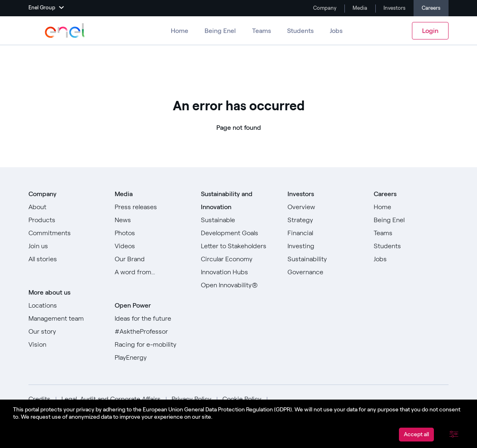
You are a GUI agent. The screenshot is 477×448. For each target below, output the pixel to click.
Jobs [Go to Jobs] (336, 31)
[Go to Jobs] (411, 259)
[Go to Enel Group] (65, 31)
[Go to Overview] (325, 207)
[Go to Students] (411, 246)
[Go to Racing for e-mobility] (152, 345)
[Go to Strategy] (325, 220)
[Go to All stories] (66, 259)
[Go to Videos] (152, 246)
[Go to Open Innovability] (238, 285)
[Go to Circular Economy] (238, 259)
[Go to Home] (411, 207)
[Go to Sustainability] (325, 259)
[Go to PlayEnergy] (152, 358)
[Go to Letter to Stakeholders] (238, 246)
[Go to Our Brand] (152, 259)
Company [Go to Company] (324, 8)
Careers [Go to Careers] (431, 8)
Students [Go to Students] (300, 31)
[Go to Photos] (152, 233)
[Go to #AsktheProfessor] (152, 332)
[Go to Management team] (66, 319)
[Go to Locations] (66, 306)
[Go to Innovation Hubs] (238, 272)
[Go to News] (152, 220)
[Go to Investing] (325, 246)
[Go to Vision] (66, 345)
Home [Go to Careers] (180, 31)
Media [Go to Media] (359, 8)
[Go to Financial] (325, 233)
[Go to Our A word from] (152, 272)
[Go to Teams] (411, 233)
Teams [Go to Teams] (261, 31)
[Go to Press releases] (152, 207)
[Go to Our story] (66, 332)
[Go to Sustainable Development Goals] (238, 227)
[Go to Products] (66, 220)
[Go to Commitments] (66, 233)
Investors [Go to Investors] (394, 8)
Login (430, 31)
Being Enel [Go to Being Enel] (220, 31)
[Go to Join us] (66, 246)
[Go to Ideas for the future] (152, 319)
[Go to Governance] (325, 272)
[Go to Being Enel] (411, 220)
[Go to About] (66, 207)
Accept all (416, 434)
